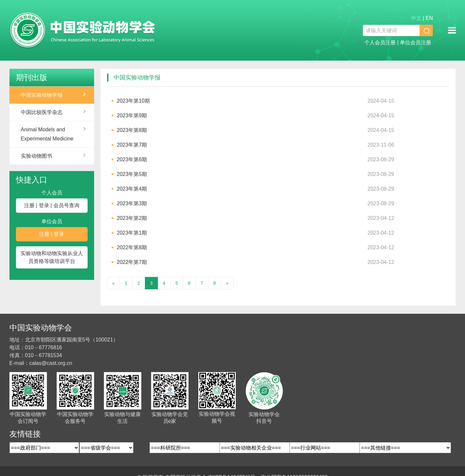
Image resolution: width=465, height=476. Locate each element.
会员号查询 (66, 205)
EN (429, 18)
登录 (44, 205)
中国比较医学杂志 (42, 112)
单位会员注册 (416, 43)
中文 (416, 18)
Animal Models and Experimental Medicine (47, 134)
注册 (29, 205)
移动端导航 (452, 30)
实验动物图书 (36, 156)
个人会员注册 (380, 43)
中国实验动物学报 (42, 95)
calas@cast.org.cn (51, 363)
